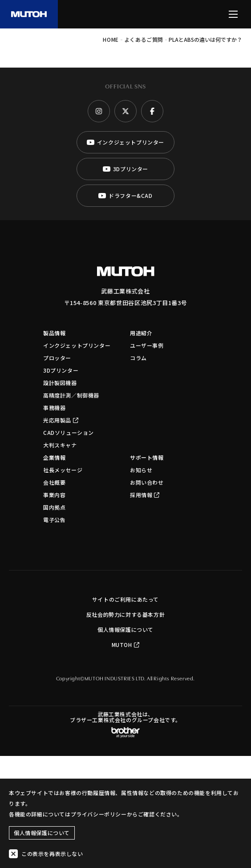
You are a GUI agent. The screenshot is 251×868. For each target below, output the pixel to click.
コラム (138, 358)
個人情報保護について (125, 629)
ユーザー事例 (147, 345)
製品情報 (54, 333)
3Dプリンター (61, 370)
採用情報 (145, 495)
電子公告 (54, 520)
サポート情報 (147, 457)
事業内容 (54, 495)
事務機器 (54, 408)
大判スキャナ (60, 445)
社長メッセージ (63, 470)
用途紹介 (141, 333)
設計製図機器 (60, 383)
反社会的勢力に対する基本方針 (125, 614)
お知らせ (141, 470)
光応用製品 (61, 420)
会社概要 (54, 482)
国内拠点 (54, 507)
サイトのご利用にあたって (125, 599)
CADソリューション (69, 432)
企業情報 (54, 457)
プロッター (57, 358)
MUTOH (126, 645)
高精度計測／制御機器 (71, 395)
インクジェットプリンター (77, 345)
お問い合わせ (147, 482)
